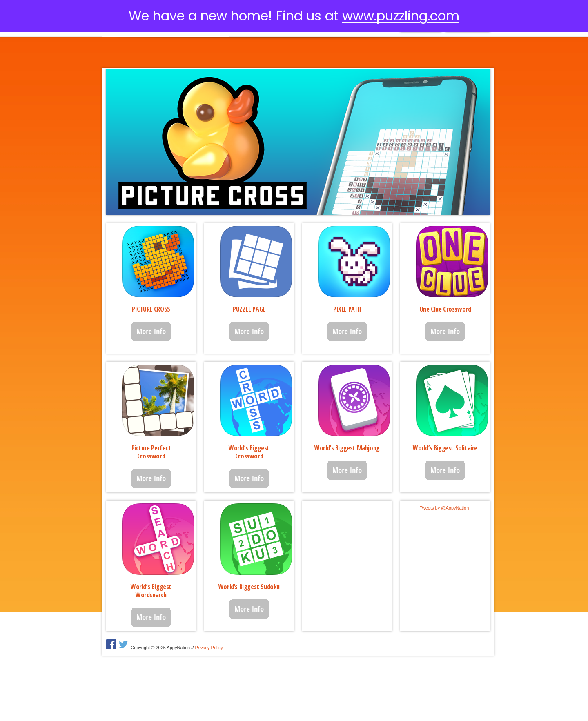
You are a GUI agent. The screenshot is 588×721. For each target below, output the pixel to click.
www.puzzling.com (401, 16)
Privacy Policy (209, 648)
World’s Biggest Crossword (249, 452)
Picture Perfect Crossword (151, 452)
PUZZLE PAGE (249, 309)
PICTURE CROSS (151, 309)
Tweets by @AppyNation (444, 508)
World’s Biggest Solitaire (445, 448)
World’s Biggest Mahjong (347, 448)
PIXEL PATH (347, 309)
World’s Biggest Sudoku (249, 587)
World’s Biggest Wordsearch (151, 591)
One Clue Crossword (445, 309)
